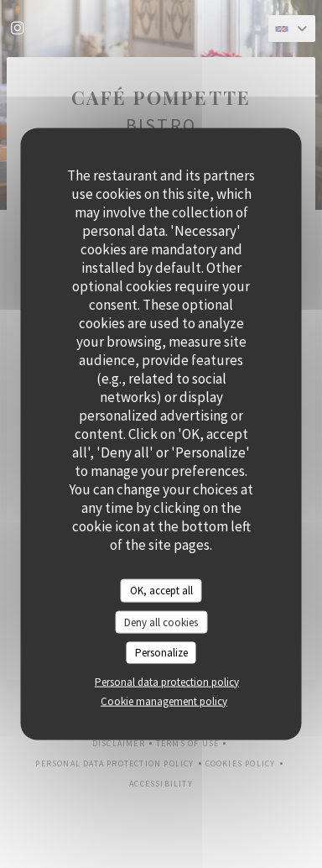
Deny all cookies (161, 622)
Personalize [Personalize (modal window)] (161, 653)
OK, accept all (161, 591)
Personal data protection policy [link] (167, 681)
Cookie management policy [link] (164, 701)
